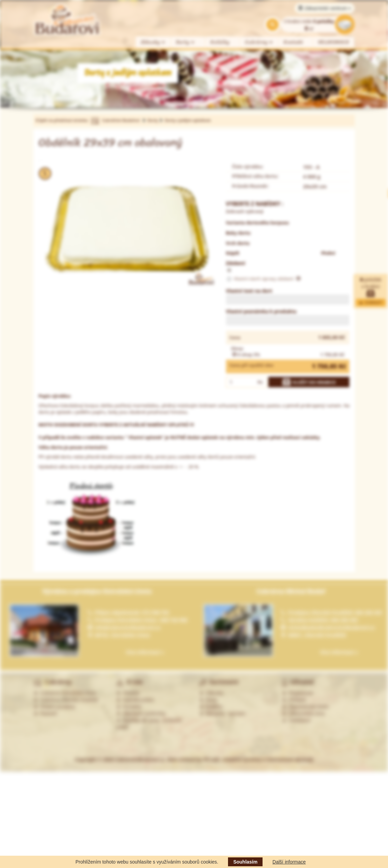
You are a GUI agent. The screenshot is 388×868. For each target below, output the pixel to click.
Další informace (289, 862)
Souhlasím (245, 862)
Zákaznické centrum (325, 8)
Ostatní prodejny (55, 707)
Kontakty (129, 707)
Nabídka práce (135, 700)
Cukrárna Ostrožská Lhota (65, 693)
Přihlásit (294, 700)
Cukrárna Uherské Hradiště (66, 700)
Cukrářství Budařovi (121, 120)
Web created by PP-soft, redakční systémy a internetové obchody (240, 759)
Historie (128, 693)
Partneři (45, 713)
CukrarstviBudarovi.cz (140, 759)
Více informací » (145, 652)
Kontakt (293, 42)
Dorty (185, 42)
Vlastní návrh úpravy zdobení (263, 279)
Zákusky (153, 42)
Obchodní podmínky (141, 713)
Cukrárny (259, 42)
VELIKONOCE (334, 42)
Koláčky (220, 42)
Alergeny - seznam (223, 713)
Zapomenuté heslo (305, 707)
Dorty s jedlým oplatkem (188, 120)
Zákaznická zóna (303, 713)
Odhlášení (296, 720)
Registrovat (298, 693)
